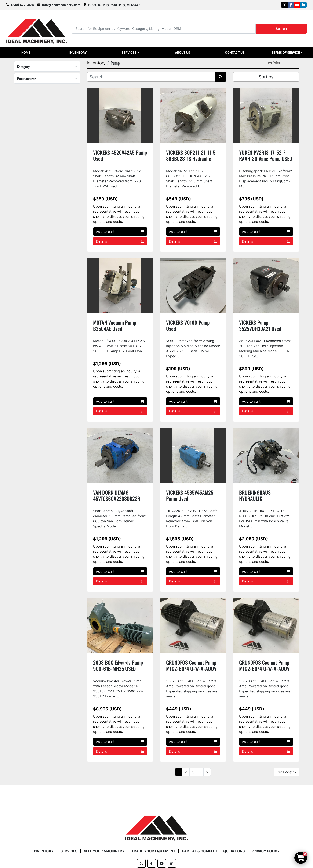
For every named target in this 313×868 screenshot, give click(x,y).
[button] (130, 53)
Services (129, 52)
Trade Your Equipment (153, 851)
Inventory (78, 52)
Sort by (266, 77)
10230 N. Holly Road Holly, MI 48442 (114, 5)
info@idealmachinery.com (61, 5)
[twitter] (284, 5)
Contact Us (235, 52)
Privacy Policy (266, 851)
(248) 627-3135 (23, 5)
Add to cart (120, 232)
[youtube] (297, 5)
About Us (183, 52)
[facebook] (291, 5)
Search (281, 29)
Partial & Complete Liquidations (213, 851)
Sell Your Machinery (104, 851)
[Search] (164, 28)
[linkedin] (303, 5)
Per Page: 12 (287, 772)
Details (120, 241)
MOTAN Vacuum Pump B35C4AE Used (115, 325)
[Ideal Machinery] (156, 825)
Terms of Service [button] (286, 52)
